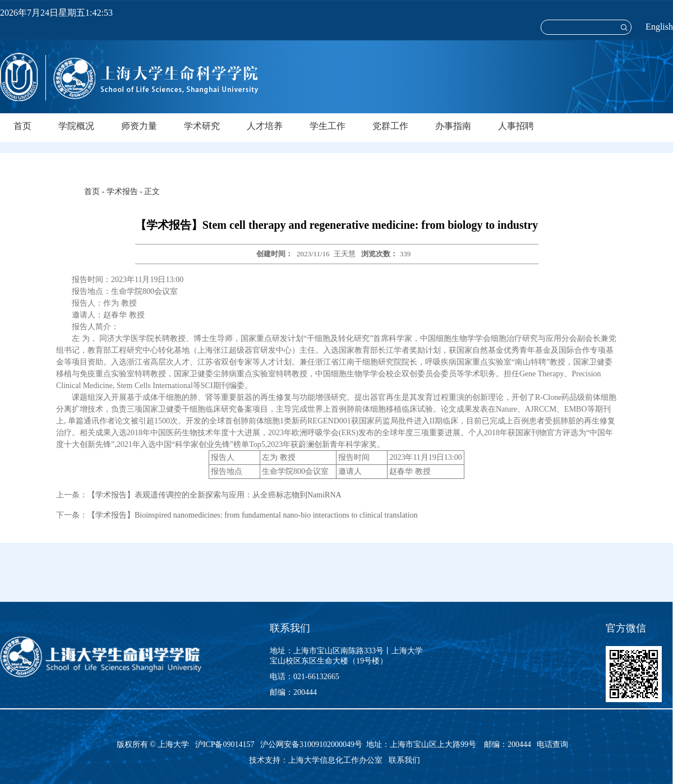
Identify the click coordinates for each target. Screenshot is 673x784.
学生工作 (328, 126)
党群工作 (390, 126)
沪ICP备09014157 (226, 744)
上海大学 (173, 744)
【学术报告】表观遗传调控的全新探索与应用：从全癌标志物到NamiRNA (215, 495)
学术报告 (122, 192)
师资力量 (139, 126)
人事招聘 (516, 126)
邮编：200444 (293, 692)
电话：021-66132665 (305, 677)
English (659, 27)
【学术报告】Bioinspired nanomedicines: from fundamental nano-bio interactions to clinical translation (253, 515)
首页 (22, 126)
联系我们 (405, 760)
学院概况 (76, 126)
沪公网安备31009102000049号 (311, 744)
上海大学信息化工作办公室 (338, 760)
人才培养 (265, 126)
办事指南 (453, 126)
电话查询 (552, 744)
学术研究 (202, 126)
